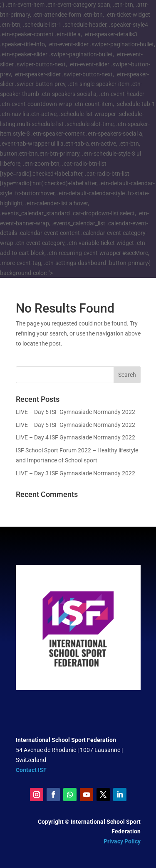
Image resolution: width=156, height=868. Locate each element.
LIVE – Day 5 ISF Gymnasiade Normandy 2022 (76, 425)
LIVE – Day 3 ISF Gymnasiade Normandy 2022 (76, 473)
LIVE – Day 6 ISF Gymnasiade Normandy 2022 (76, 412)
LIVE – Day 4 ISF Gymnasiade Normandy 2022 (76, 437)
